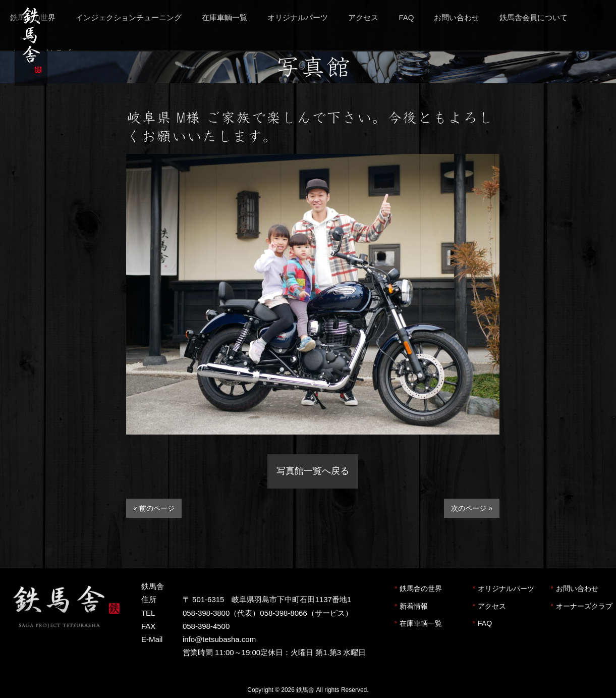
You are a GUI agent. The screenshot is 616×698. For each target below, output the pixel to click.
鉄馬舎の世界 (421, 588)
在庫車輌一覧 (421, 623)
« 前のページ (154, 508)
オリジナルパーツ (506, 588)
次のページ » (472, 508)
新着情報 (414, 606)
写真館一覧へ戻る (313, 471)
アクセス (492, 606)
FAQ (485, 623)
